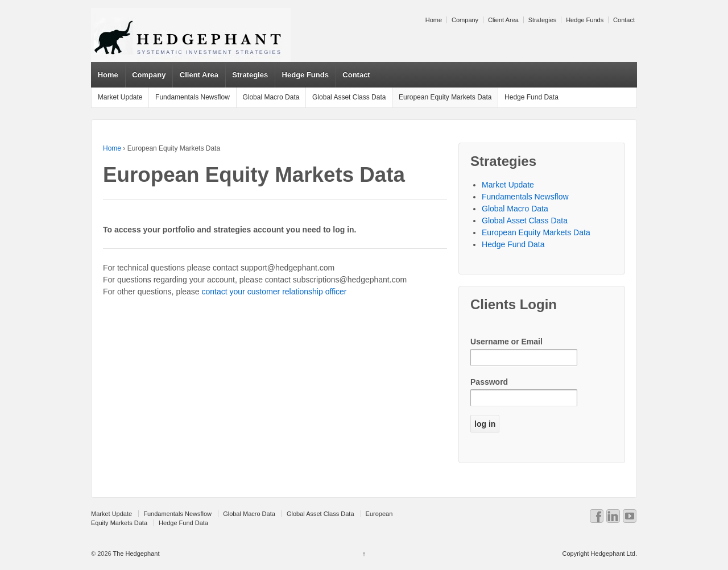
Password (489, 382)
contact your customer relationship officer (274, 292)
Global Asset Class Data (349, 97)
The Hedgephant (136, 554)
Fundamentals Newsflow (193, 97)
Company (465, 20)
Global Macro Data (271, 97)
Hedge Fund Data (531, 97)
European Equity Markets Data (445, 97)
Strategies (543, 20)
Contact (624, 20)
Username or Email (506, 342)
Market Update (120, 97)
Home (434, 20)
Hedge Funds (585, 20)
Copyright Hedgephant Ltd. (599, 554)
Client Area (503, 20)
